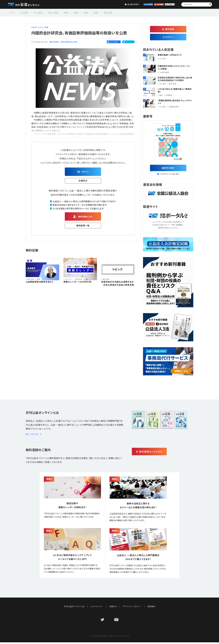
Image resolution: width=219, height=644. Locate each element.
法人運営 (37, 12)
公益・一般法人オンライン (28, 4)
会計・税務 (50, 12)
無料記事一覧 (83, 228)
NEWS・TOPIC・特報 (40, 27)
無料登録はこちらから (161, 453)
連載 (87, 12)
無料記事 (98, 12)
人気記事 (24, 12)
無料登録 (146, 4)
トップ (12, 12)
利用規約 (151, 608)
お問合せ (166, 4)
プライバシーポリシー (132, 608)
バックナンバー (97, 608)
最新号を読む (168, 169)
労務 (62, 12)
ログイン (125, 4)
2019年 (55, 42)
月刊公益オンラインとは (74, 608)
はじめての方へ (104, 4)
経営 (79, 12)
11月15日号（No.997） (69, 42)
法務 (70, 12)
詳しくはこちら (34, 436)
